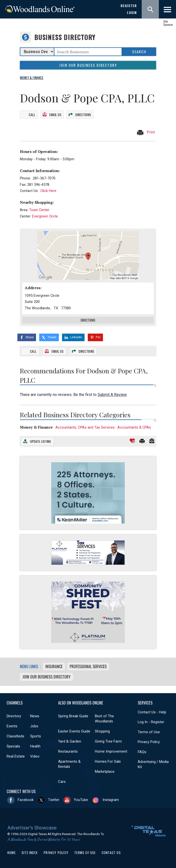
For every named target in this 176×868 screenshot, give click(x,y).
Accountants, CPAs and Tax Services (85, 427)
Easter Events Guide (74, 731)
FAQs (142, 751)
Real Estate (16, 756)
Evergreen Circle (45, 216)
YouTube (81, 799)
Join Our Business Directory (88, 65)
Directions (83, 114)
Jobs (34, 725)
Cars (62, 781)
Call (32, 114)
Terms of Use (149, 731)
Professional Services (88, 666)
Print (146, 132)
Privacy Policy (149, 741)
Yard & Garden (70, 741)
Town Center (39, 209)
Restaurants (68, 751)
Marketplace (105, 771)
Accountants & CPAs (134, 427)
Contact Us (111, 852)
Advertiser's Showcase (32, 827)
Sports (36, 735)
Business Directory (65, 37)
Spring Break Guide (73, 715)
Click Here (48, 190)
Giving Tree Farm (108, 741)
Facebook (26, 799)
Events (12, 725)
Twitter (54, 799)
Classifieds (15, 735)
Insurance (54, 666)
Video (35, 756)
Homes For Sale (108, 761)
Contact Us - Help (152, 711)
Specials (13, 746)
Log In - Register (151, 721)
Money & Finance (36, 426)
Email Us (55, 114)
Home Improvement (111, 751)
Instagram (111, 799)
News (35, 715)
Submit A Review (112, 394)
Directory (14, 715)
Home (12, 852)
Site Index (30, 852)
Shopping (102, 731)
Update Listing (40, 441)
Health (35, 746)
